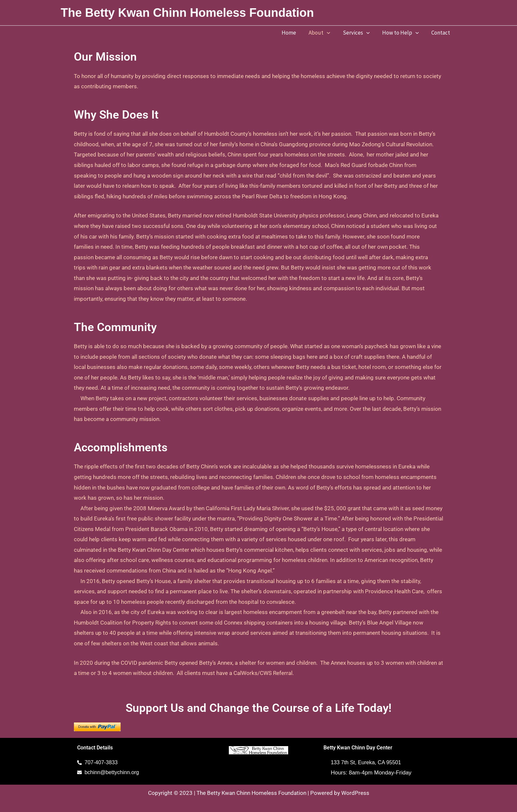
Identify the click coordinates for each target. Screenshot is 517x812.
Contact (441, 33)
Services (360, 33)
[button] (331, 33)
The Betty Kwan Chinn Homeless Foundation (187, 13)
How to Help (402, 33)
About (324, 33)
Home (295, 33)
